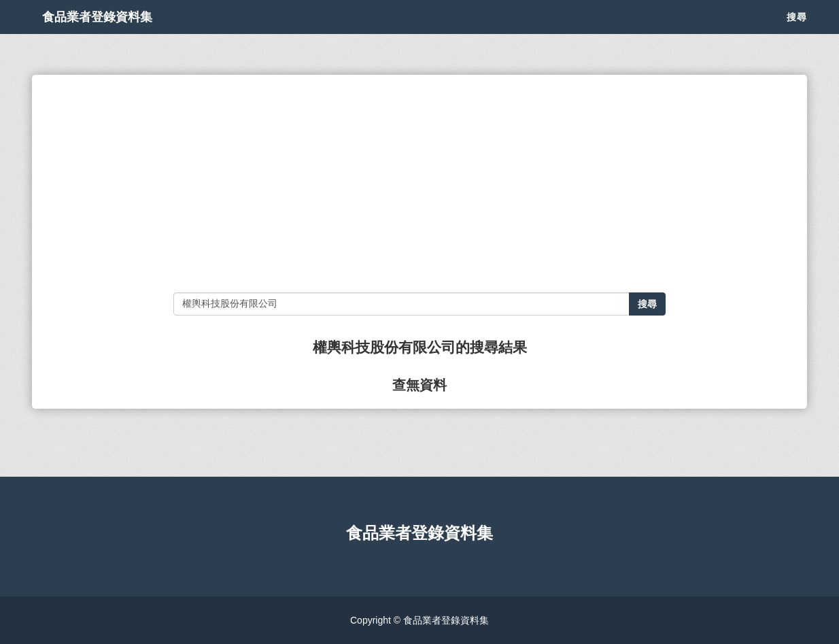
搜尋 (797, 34)
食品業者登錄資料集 (118, 34)
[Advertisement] (419, 184)
